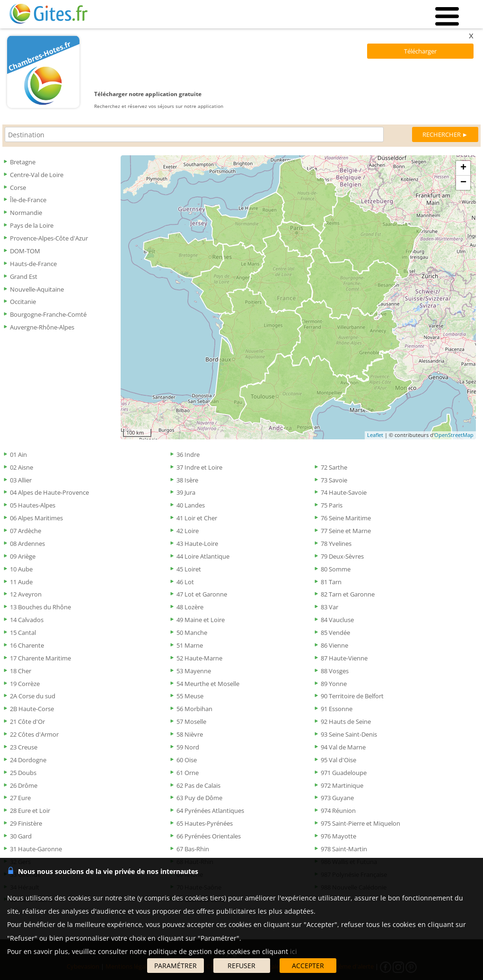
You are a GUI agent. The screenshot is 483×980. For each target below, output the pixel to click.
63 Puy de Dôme (199, 798)
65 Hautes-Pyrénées (205, 823)
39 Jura (186, 492)
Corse (18, 187)
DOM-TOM (25, 251)
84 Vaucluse (337, 620)
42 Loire (188, 531)
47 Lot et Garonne (202, 594)
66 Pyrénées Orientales (209, 836)
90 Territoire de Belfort (352, 696)
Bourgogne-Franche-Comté (48, 314)
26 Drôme (24, 785)
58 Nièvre (190, 734)
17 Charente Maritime (40, 658)
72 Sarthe (334, 467)
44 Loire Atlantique (203, 556)
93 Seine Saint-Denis (349, 734)
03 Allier (21, 480)
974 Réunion (338, 811)
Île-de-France (28, 200)
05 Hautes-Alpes (33, 505)
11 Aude (21, 582)
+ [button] (463, 168)
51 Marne (190, 645)
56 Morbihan (194, 709)
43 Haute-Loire (197, 543)
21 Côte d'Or (27, 722)
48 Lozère (190, 607)
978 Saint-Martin (344, 849)
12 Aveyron (26, 594)
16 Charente (27, 645)
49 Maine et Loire (201, 620)
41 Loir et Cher (197, 518)
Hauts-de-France (33, 264)
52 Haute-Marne (199, 658)
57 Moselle (191, 722)
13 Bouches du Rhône (40, 607)
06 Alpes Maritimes (36, 518)
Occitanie (23, 302)
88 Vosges (335, 671)
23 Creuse (24, 747)
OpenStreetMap (454, 435)
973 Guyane (337, 798)
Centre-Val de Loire (37, 175)
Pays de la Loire (32, 225)
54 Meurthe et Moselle (208, 684)
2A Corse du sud (33, 696)
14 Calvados (27, 620)
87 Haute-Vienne (344, 658)
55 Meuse (190, 696)
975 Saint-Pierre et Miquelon (360, 823)
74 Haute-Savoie (344, 492)
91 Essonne (337, 709)
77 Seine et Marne (346, 531)
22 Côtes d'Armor (34, 734)
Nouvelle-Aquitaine (37, 289)
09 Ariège (23, 556)
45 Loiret (189, 569)
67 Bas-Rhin (193, 849)
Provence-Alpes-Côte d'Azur (49, 238)
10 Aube (21, 569)
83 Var (329, 607)
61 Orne (188, 773)
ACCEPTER (308, 966)
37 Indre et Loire (199, 467)
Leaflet (375, 435)
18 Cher (21, 671)
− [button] (463, 183)
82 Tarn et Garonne (348, 594)
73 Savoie (334, 480)
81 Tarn (331, 582)
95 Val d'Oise (338, 760)
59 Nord (188, 747)
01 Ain (18, 454)
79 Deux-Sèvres (342, 556)
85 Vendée (335, 633)
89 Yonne (334, 684)
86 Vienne (334, 645)
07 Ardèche (26, 531)
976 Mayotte (338, 836)
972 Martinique (342, 785)
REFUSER (241, 966)
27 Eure (20, 798)
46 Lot (185, 582)
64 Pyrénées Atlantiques (210, 811)
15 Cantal (23, 633)
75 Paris (332, 505)
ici (294, 951)
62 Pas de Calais (198, 785)
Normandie (26, 213)
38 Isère (187, 480)
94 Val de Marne (343, 747)
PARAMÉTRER (176, 966)
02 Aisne (22, 467)
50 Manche (192, 633)
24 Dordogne (28, 760)
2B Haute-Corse (32, 709)
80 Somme (336, 569)
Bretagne (23, 162)
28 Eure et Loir (30, 811)
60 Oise (187, 760)
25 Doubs (23, 773)
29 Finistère (26, 823)
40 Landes (191, 505)
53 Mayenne (194, 671)
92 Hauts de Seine (346, 722)
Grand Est (24, 276)
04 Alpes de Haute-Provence (49, 492)
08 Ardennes (27, 543)
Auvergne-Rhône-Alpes (42, 327)
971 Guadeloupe (344, 773)
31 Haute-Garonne (36, 849)
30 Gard (21, 836)
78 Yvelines (336, 543)
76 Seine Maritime (346, 518)
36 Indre (188, 454)
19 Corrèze (25, 684)
